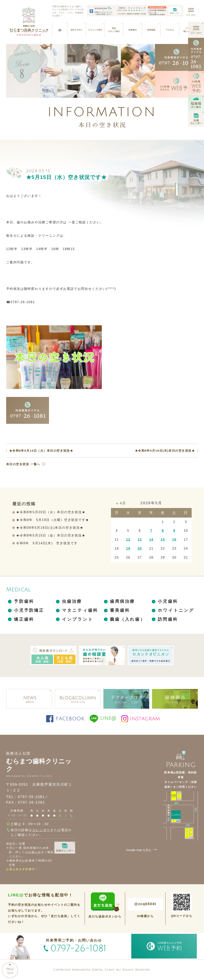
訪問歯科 (168, 619)
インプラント (78, 619)
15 (163, 540)
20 (140, 549)
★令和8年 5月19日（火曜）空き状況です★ (53, 520)
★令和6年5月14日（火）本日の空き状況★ (41, 451)
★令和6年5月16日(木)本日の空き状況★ (165, 451)
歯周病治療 (123, 601)
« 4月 (121, 503)
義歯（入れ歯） (128, 619)
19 (128, 549)
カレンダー (41, 830)
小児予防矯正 (29, 610)
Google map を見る (142, 850)
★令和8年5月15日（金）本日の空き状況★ (51, 535)
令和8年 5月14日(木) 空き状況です (47, 543)
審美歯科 (120, 610)
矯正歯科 (24, 619)
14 (151, 540)
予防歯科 (24, 601)
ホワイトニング (176, 610)
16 (174, 540)
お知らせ (35, 852)
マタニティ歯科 (80, 610)
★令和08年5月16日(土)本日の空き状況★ (50, 528)
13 (140, 540)
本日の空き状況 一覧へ (23, 464)
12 (128, 540)
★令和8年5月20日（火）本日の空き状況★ (51, 512)
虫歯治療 (72, 601)
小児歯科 (168, 601)
